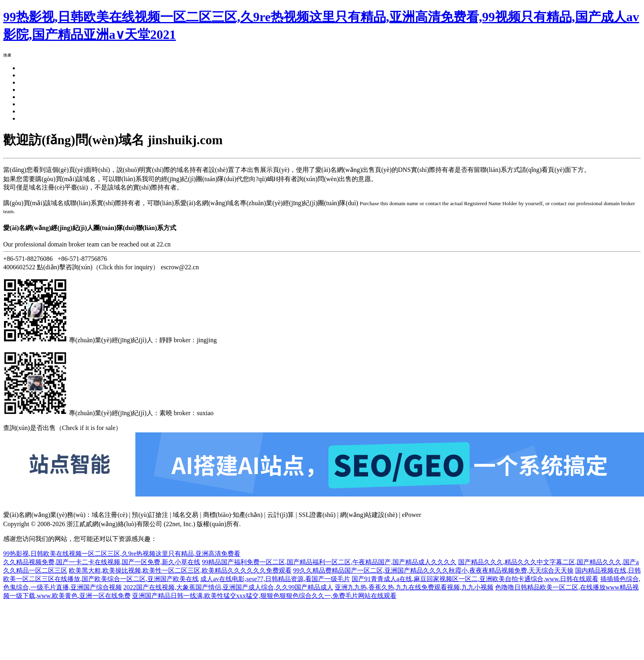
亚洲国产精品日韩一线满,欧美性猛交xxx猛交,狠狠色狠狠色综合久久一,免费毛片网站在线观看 (264, 596)
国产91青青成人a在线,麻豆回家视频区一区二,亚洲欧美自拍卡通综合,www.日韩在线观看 (475, 579)
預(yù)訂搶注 (150, 515)
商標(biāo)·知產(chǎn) (233, 515)
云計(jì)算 (281, 515)
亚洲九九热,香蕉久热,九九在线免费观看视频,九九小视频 (414, 587)
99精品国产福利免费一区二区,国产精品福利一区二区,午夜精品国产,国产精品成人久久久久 (329, 562)
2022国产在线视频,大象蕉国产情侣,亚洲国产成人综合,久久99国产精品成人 (228, 587)
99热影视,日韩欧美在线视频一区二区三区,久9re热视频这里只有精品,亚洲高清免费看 (122, 554)
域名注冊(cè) (110, 515)
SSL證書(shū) (317, 515)
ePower (412, 515)
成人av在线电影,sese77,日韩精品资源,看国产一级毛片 (275, 579)
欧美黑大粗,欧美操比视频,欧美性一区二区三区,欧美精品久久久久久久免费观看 (180, 570)
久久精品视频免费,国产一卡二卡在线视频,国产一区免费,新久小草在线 (102, 562)
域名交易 (185, 515)
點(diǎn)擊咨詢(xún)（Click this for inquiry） (98, 267)
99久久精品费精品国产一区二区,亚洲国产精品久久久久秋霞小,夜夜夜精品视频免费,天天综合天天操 (433, 570)
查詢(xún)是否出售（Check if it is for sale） (62, 428)
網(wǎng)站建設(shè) (369, 515)
